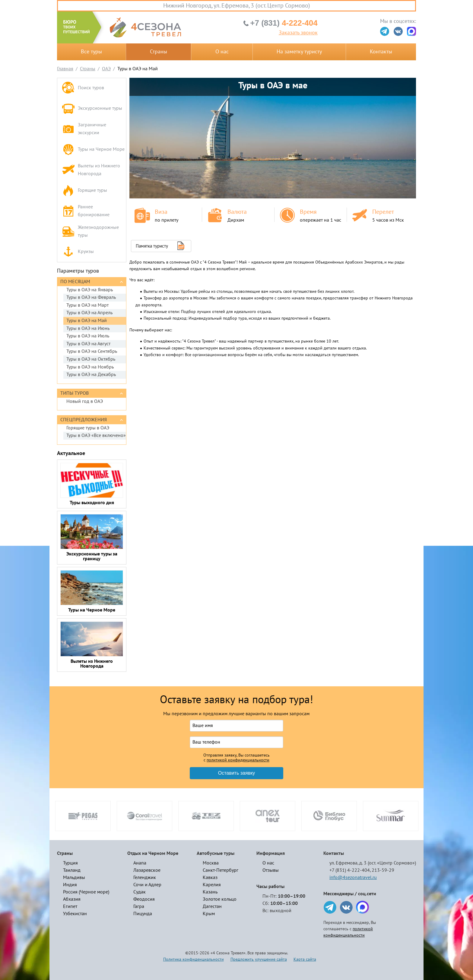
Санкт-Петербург (221, 870)
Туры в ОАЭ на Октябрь (91, 359)
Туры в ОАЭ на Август (88, 344)
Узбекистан (75, 914)
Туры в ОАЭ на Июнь (88, 328)
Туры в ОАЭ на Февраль (91, 297)
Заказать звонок (298, 33)
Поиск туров (83, 88)
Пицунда (143, 914)
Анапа (140, 863)
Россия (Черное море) (86, 892)
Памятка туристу (152, 246)
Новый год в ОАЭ (85, 401)
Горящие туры (84, 190)
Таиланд (72, 870)
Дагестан (212, 906)
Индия (70, 885)
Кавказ (210, 877)
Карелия (212, 885)
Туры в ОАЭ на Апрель (89, 313)
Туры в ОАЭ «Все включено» (96, 435)
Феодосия (144, 899)
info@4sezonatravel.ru (353, 877)
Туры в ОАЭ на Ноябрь (90, 367)
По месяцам (75, 282)
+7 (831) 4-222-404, (350, 870)
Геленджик (145, 877)
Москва (211, 863)
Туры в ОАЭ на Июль (88, 336)
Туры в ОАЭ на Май (87, 321)
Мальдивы (74, 877)
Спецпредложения (84, 420)
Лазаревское (147, 870)
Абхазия (72, 899)
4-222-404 (284, 23)
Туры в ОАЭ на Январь (90, 290)
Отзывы (271, 870)
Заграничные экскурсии (84, 129)
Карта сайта (305, 959)
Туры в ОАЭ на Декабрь (91, 375)
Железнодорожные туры (90, 231)
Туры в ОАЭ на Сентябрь (92, 351)
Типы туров (75, 393)
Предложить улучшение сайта (259, 959)
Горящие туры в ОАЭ (88, 428)
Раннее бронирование (86, 211)
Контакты (381, 52)
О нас (222, 52)
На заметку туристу (299, 52)
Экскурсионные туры (92, 108)
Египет (70, 906)
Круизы (78, 252)
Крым (209, 914)
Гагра (139, 906)
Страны (159, 52)
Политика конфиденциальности (194, 959)
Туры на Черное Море (93, 149)
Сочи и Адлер (147, 885)
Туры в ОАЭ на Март (87, 305)
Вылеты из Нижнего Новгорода (91, 170)
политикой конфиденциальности (238, 760)
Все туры (91, 52)
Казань (210, 892)
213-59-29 (383, 870)
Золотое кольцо (220, 899)
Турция (70, 863)
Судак (140, 892)
